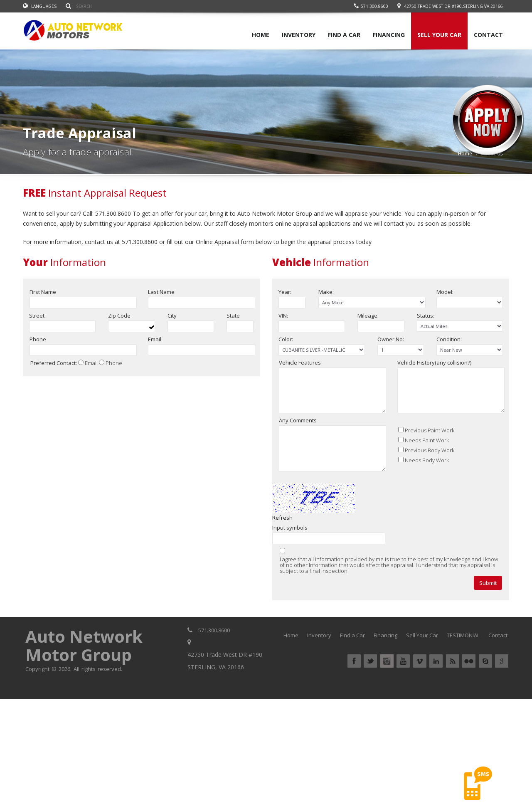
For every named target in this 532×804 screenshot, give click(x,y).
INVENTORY (299, 35)
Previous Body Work (430, 477)
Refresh (282, 545)
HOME (261, 35)
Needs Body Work (427, 487)
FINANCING (389, 35)
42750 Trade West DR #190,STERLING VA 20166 (453, 6)
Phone (114, 364)
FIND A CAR (344, 35)
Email (91, 364)
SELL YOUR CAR (439, 35)
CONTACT (488, 35)
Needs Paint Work (427, 467)
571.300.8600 (371, 6)
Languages (40, 6)
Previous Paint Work (430, 457)
